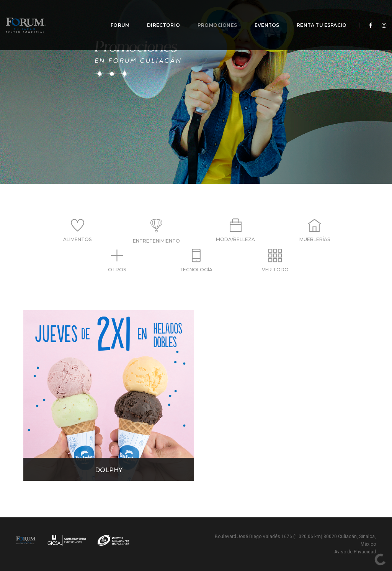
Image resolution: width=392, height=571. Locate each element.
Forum (115, 16)
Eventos (261, 16)
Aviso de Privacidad (355, 552)
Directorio (158, 16)
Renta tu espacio (316, 16)
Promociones (212, 16)
